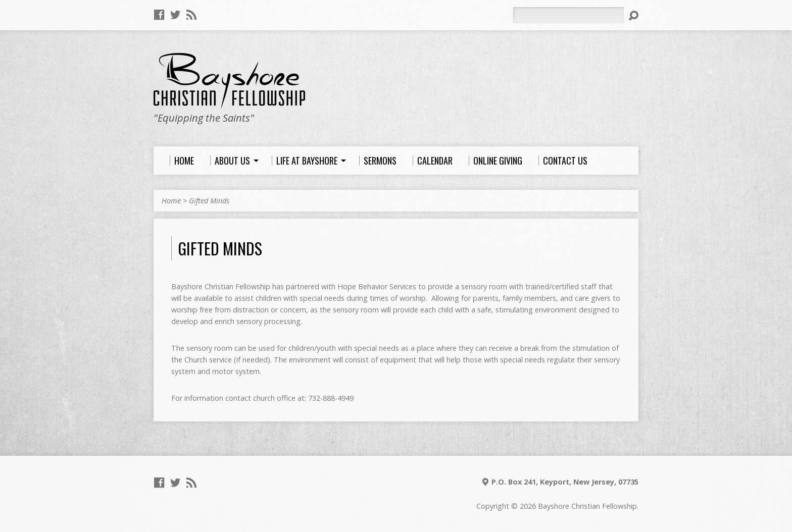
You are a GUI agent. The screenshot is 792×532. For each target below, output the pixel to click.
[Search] (568, 15)
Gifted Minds (209, 201)
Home (171, 201)
